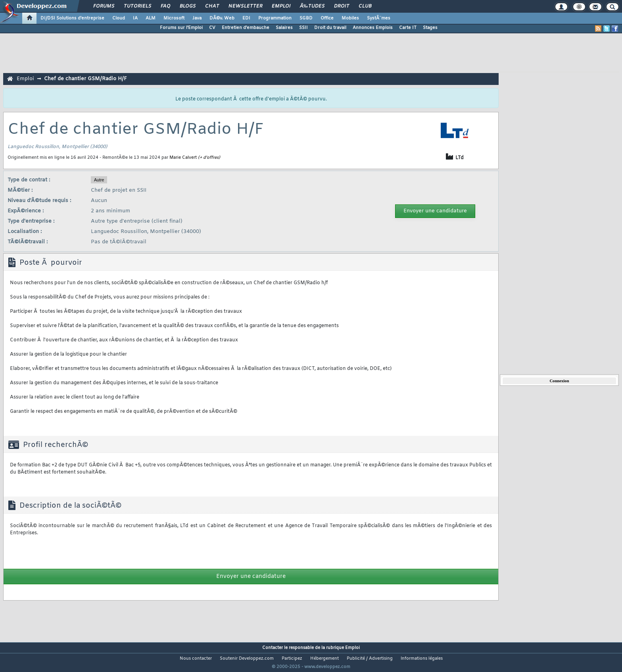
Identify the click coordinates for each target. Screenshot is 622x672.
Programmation (275, 18)
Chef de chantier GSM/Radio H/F (85, 79)
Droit (342, 6)
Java (197, 18)
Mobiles (350, 18)
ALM (151, 18)
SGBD (306, 18)
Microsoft (174, 18)
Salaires (284, 28)
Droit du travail (330, 28)
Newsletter (245, 6)
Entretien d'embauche (246, 28)
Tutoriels (137, 6)
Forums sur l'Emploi (181, 28)
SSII (303, 28)
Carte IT (408, 28)
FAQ (165, 6)
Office (327, 18)
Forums (104, 6)
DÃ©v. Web (222, 18)
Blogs (188, 6)
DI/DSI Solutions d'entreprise (72, 18)
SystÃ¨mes (379, 18)
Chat (212, 6)
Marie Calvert (183, 158)
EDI (246, 18)
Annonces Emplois (373, 28)
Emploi (281, 6)
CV (212, 28)
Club (365, 6)
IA (135, 18)
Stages (430, 28)
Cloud (119, 18)
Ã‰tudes (312, 6)
